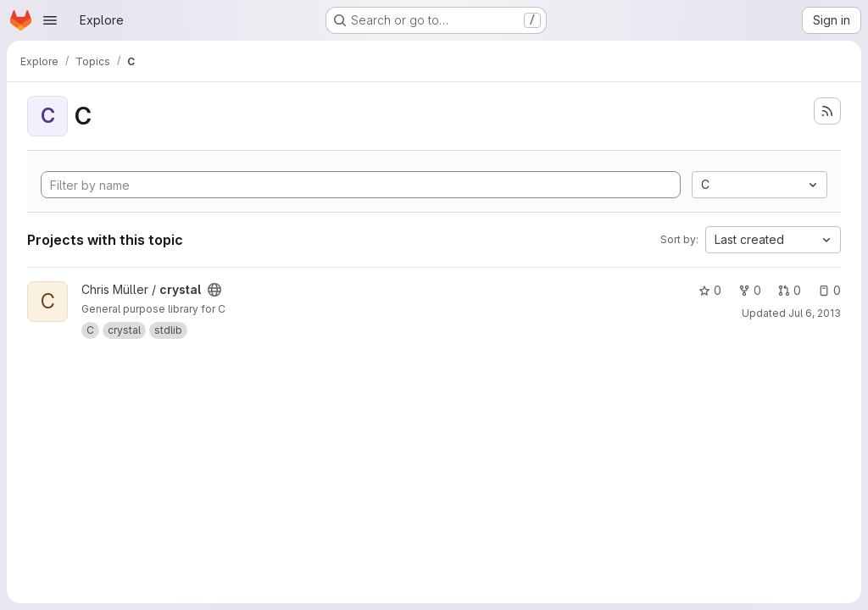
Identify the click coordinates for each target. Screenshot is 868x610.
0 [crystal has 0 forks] (750, 290)
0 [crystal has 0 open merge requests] (790, 290)
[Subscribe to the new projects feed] (827, 111)
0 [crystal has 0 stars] (710, 290)
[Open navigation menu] (50, 20)
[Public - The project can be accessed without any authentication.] (214, 290)
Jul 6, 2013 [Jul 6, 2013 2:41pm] (815, 313)
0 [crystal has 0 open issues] (829, 290)
